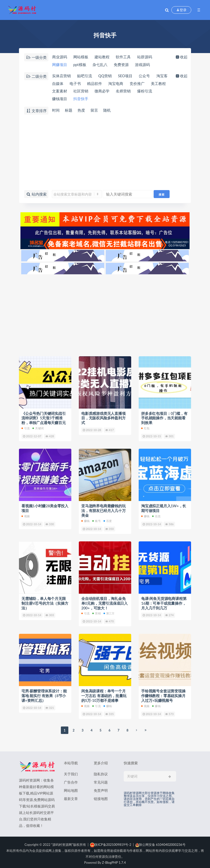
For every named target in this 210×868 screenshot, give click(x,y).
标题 (69, 110)
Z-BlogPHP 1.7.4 (114, 860)
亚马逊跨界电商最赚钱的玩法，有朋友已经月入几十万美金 (104, 510)
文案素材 (81, 91)
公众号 (145, 76)
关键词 (38, 428)
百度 (108, 520)
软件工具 (124, 57)
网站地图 (71, 788)
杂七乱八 (100, 65)
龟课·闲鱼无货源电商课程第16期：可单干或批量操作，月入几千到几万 (164, 602)
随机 (107, 110)
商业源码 (59, 57)
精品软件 (112, 84)
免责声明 (101, 788)
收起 (182, 57)
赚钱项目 (81, 99)
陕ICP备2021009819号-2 (111, 842)
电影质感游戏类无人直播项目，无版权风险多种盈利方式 (104, 418)
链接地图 (101, 796)
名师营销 (145, 91)
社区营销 (102, 91)
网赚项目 (59, 65)
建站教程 (102, 57)
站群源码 (145, 57)
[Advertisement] (105, 153)
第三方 (109, 612)
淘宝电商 (134, 84)
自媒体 (75, 84)
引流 (26, 428)
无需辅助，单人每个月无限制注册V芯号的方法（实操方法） (45, 602)
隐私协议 (101, 771)
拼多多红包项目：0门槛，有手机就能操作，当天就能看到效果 (164, 418)
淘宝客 (57, 84)
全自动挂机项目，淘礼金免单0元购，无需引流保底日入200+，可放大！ (105, 602)
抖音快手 (102, 99)
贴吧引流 (85, 76)
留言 (95, 110)
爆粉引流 (59, 99)
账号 (96, 520)
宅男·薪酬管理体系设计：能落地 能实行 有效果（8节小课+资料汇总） (44, 694)
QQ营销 (105, 76)
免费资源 (122, 65)
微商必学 (124, 91)
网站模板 (81, 57)
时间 (56, 110)
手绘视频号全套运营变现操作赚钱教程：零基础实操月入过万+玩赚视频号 (163, 694)
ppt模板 (80, 65)
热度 (82, 110)
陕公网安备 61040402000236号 (160, 842)
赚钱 (85, 520)
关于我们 (71, 771)
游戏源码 (143, 65)
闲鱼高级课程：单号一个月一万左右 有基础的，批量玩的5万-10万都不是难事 (104, 694)
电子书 (93, 84)
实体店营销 (61, 76)
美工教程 (59, 91)
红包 (145, 428)
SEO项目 (126, 76)
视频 (26, 515)
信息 (156, 515)
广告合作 (71, 780)
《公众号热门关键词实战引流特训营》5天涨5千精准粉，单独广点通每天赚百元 (44, 418)
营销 (96, 612)
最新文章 (71, 796)
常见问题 (101, 780)
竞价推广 (155, 84)
